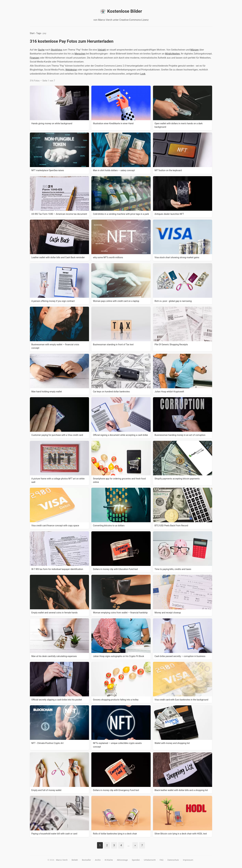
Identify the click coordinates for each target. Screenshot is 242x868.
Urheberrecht (150, 860)
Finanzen (35, 58)
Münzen (194, 50)
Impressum (188, 860)
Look (143, 74)
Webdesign (71, 70)
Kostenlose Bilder (121, 11)
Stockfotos (57, 50)
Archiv (98, 860)
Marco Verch (62, 860)
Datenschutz (173, 860)
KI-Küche (109, 860)
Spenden (136, 860)
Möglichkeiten (172, 54)
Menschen (80, 54)
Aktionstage (122, 860)
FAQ (162, 860)
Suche (41, 50)
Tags (39, 33)
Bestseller (86, 860)
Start (32, 33)
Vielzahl (102, 50)
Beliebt (75, 860)
